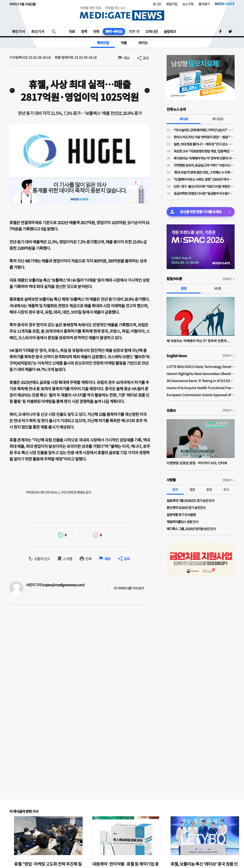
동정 (209, 489)
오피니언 (152, 31)
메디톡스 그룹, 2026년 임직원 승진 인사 (191, 529)
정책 (84, 31)
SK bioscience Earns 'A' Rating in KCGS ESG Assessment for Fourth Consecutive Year (201, 381)
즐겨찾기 (204, 4)
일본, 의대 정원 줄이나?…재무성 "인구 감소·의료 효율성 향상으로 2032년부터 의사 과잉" (204, 144)
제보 (126, 58)
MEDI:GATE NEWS (122, 13)
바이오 (143, 43)
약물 (124, 43)
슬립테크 (170, 31)
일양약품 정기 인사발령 (181, 515)
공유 (146, 58)
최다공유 (218, 119)
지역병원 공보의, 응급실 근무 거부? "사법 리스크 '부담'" (204, 165)
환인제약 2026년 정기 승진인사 (186, 508)
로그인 (157, 4)
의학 (96, 31)
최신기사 (38, 31)
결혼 (192, 489)
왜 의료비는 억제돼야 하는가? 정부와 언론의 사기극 (204, 158)
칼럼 (184, 288)
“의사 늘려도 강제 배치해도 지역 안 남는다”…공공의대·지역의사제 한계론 (204, 130)
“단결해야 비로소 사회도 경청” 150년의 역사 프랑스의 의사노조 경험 (204, 179)
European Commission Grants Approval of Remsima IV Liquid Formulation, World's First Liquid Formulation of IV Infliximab (201, 395)
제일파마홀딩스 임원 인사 (183, 522)
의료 (72, 31)
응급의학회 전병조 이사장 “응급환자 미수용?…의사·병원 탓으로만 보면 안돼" (204, 193)
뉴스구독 (188, 4)
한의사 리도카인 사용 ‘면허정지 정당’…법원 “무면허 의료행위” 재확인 (204, 137)
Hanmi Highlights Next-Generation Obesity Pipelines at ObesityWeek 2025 (201, 374)
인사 (175, 489)
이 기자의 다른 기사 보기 (129, 588)
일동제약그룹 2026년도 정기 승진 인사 (191, 500)
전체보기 (227, 279)
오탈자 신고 (42, 559)
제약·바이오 (114, 31)
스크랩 (67, 559)
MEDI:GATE (225, 4)
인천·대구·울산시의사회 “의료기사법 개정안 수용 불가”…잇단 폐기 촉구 (204, 186)
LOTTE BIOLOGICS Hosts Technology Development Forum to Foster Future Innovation (201, 367)
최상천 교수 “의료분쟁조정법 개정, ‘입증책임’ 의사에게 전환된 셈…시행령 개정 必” (204, 151)
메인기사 (19, 31)
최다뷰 (184, 119)
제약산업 (103, 43)
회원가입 (172, 4)
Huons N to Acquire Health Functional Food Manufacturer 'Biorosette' (201, 388)
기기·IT (134, 31)
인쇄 (88, 559)
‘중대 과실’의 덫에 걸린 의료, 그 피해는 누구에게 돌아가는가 (204, 172)
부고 (226, 489)
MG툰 (218, 288)
